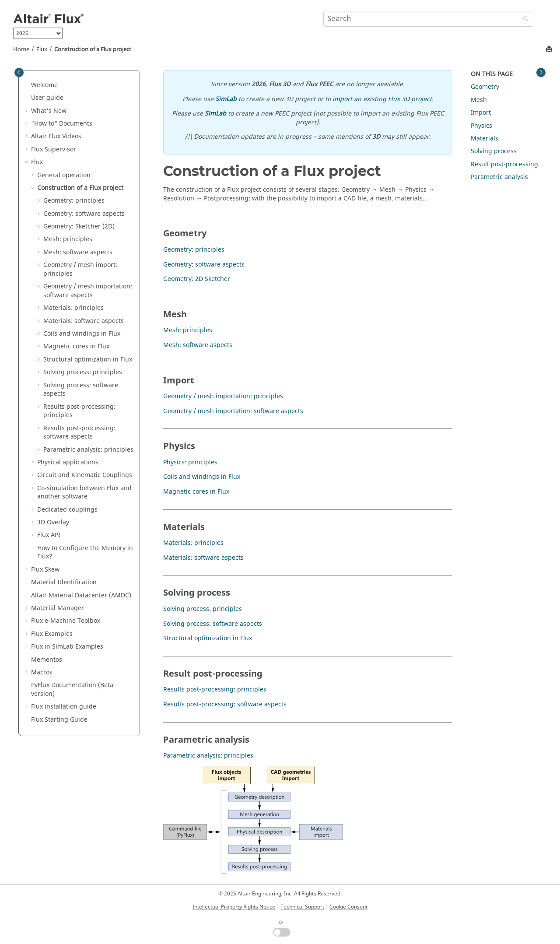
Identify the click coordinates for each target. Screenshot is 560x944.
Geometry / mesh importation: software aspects (88, 291)
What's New (49, 111)
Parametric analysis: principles (88, 450)
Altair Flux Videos (56, 136)
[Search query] (428, 19)
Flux (42, 49)
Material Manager (58, 608)
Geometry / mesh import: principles (80, 269)
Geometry (485, 87)
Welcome (44, 85)
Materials (485, 139)
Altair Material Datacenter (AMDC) (81, 595)
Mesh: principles (68, 239)
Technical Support (302, 907)
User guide (47, 98)
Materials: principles (73, 308)
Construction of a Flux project (93, 49)
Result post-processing (504, 164)
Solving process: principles (83, 372)
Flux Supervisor (54, 149)
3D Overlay (53, 522)
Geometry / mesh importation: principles (223, 396)
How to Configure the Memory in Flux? (85, 553)
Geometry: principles (74, 201)
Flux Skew (45, 570)
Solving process (494, 151)
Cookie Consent (348, 907)
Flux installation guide (64, 707)
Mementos (47, 660)
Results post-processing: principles (79, 411)
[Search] (524, 19)
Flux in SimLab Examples (67, 647)
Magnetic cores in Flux (76, 346)
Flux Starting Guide (59, 720)
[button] (28, 85)
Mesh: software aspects (78, 252)
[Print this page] (550, 50)
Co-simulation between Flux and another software (84, 493)
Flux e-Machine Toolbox (66, 621)
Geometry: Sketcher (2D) (79, 226)
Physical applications (68, 462)
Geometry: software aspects (84, 214)
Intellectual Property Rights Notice (234, 907)
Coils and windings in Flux (82, 334)
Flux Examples (52, 634)
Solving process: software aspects (81, 390)
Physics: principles (190, 462)
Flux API (49, 535)
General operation (64, 175)
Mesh (479, 100)
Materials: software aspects (84, 321)
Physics (481, 126)
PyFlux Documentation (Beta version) (72, 690)
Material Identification (64, 582)
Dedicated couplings (67, 510)
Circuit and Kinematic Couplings (85, 475)
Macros (42, 672)
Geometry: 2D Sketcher (197, 279)
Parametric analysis (499, 177)
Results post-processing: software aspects (79, 433)
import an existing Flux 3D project (382, 99)
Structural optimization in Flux (88, 360)
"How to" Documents (62, 124)
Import (481, 113)
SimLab (226, 99)
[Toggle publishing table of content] (19, 72)
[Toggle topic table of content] (541, 72)
